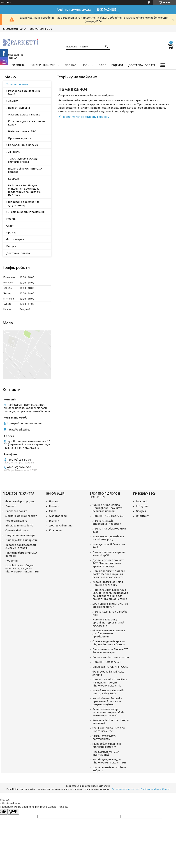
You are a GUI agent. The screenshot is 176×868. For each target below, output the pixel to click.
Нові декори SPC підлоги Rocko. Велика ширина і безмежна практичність (109, 574)
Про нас (71, 65)
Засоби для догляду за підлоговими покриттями (109, 761)
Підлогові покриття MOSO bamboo (25, 170)
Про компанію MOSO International (106, 753)
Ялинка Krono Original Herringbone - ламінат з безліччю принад (107, 508)
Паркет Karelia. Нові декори (111, 657)
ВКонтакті (143, 516)
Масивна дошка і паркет (21, 516)
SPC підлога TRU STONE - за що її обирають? (110, 605)
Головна (18, 65)
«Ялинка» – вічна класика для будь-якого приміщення (109, 633)
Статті (10, 226)
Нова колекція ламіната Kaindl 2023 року (108, 538)
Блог (102, 65)
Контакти (55, 530)
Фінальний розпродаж (20, 501)
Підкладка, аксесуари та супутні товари (24, 203)
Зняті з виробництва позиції (26, 212)
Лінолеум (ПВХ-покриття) (22, 540)
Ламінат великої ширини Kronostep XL (109, 554)
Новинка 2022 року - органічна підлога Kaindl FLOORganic (108, 622)
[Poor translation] (13, 812)
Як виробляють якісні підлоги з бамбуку (107, 745)
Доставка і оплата (142, 65)
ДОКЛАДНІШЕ (106, 9)
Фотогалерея (15, 239)
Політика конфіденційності (155, 789)
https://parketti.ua (19, 430)
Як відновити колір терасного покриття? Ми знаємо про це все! (108, 712)
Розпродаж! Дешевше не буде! (24, 92)
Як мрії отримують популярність (104, 737)
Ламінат (13, 101)
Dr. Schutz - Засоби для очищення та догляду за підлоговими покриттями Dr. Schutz (25, 190)
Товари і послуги (43, 65)
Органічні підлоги (20, 138)
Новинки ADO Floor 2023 (108, 516)
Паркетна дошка (19, 108)
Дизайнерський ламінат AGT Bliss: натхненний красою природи (108, 563)
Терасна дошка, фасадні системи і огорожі (21, 546)
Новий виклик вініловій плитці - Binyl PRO (108, 692)
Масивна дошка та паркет (25, 114)
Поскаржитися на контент (126, 789)
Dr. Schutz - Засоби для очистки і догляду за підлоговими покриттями (22, 568)
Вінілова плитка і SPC (22, 131)
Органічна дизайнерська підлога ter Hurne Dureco (109, 643)
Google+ (141, 511)
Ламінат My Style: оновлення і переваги (107, 522)
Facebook (142, 501)
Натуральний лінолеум (23, 145)
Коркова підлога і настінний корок (26, 123)
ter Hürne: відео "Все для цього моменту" (109, 729)
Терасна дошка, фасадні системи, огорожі (24, 160)
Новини (88, 65)
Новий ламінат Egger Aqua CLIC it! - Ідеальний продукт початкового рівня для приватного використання (110, 594)
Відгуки (117, 65)
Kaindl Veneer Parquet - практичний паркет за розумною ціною (107, 701)
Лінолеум (14, 152)
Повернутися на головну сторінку (85, 117)
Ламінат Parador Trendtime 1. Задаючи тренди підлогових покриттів (110, 682)
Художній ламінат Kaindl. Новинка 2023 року (108, 583)
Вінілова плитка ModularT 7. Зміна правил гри (110, 651)
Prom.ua (106, 786)
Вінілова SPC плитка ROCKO (110, 667)
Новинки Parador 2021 (107, 662)
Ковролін (14, 179)
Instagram (142, 506)
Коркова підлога (16, 521)
